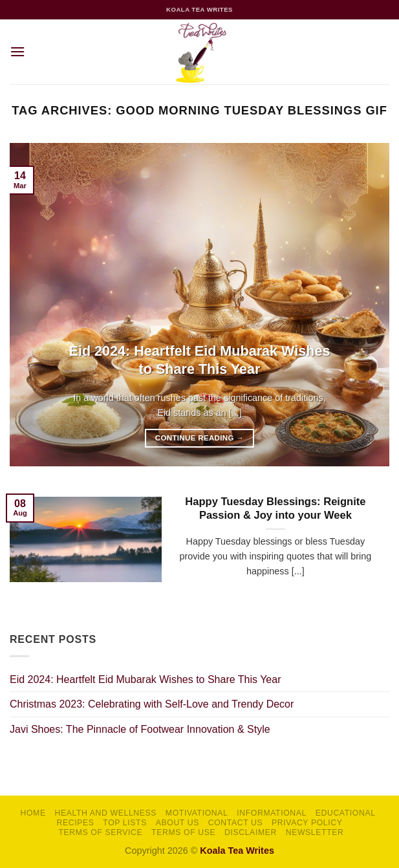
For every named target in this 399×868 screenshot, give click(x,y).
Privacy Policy (307, 823)
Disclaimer (251, 832)
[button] (17, 51)
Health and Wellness (105, 813)
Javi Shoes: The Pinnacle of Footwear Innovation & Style (140, 729)
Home (33, 813)
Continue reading (199, 438)
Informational (272, 813)
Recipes (76, 823)
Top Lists (125, 823)
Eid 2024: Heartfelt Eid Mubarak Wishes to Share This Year (200, 360)
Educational (346, 813)
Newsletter (315, 832)
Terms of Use (183, 832)
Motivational (197, 813)
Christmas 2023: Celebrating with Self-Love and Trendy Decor (152, 704)
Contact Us (236, 823)
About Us (178, 823)
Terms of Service (100, 832)
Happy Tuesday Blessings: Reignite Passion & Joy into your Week (275, 509)
